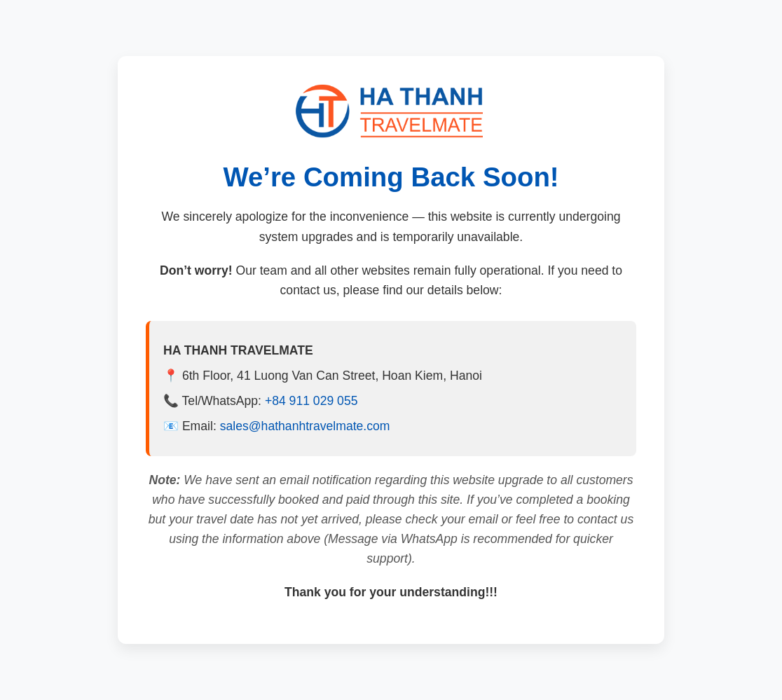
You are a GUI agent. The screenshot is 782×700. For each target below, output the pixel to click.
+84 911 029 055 (311, 401)
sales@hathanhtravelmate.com (305, 426)
